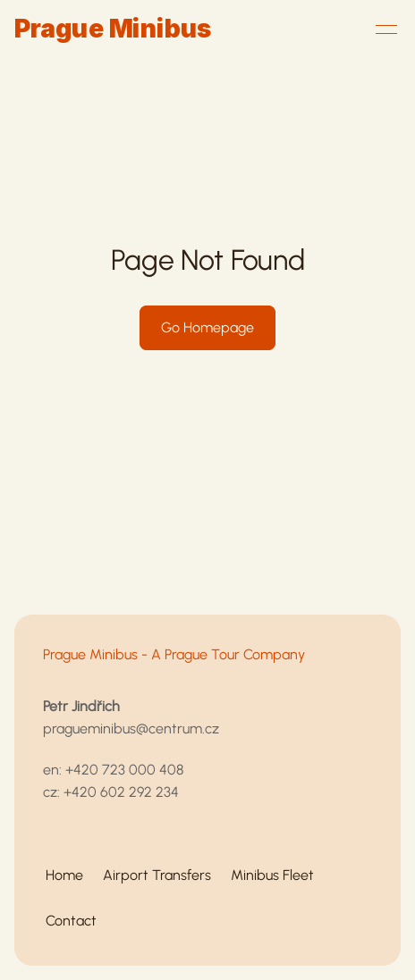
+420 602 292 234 (121, 792)
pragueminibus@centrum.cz (131, 729)
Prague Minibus (113, 29)
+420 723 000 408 (124, 770)
